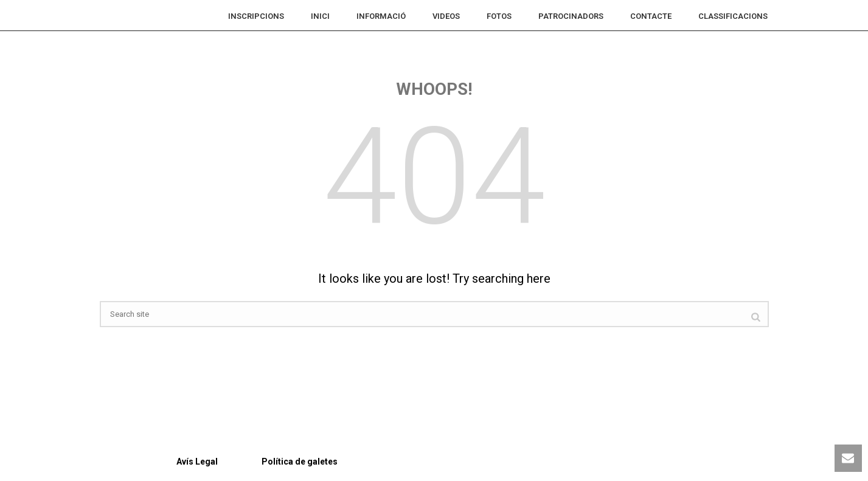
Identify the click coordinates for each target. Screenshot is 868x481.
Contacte (651, 16)
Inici (320, 16)
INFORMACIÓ (381, 16)
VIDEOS (446, 16)
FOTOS (499, 16)
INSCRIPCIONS (256, 16)
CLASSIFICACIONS (733, 16)
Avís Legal (159, 462)
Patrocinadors (571, 16)
